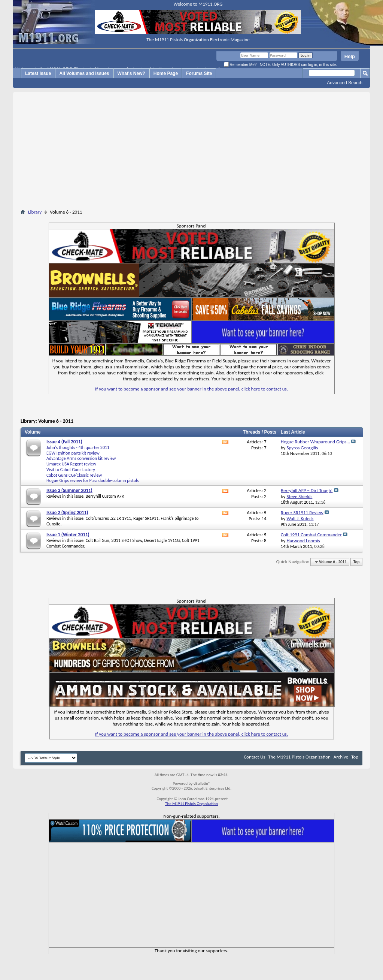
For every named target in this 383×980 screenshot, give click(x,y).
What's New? (131, 73)
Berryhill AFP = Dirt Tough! (307, 490)
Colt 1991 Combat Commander (311, 535)
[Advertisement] (192, 152)
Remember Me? (240, 65)
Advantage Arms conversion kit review (81, 458)
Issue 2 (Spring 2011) (67, 512)
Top (356, 562)
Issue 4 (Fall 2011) (64, 442)
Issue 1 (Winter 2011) (68, 535)
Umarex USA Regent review (71, 464)
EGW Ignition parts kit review (73, 453)
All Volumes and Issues (84, 73)
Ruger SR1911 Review (302, 512)
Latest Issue (38, 73)
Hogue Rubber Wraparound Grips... (316, 442)
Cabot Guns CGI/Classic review (74, 475)
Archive (341, 757)
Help (350, 56)
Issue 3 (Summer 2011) (69, 490)
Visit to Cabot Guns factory (71, 470)
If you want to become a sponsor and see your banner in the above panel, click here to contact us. (191, 389)
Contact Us (254, 757)
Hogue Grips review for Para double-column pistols (93, 480)
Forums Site (199, 73)
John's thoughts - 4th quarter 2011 (78, 447)
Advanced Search (345, 83)
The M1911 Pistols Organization (299, 757)
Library (35, 212)
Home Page (166, 73)
